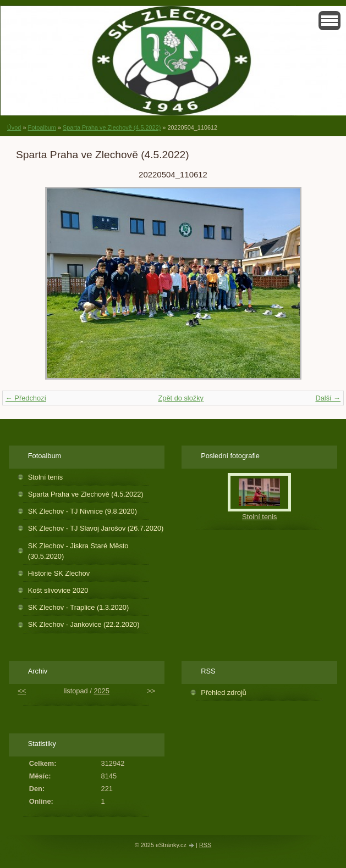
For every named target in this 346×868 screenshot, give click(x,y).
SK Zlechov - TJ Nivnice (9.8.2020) (83, 511)
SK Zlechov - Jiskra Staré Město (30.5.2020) (78, 551)
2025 (101, 691)
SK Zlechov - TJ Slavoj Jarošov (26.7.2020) (96, 528)
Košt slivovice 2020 (58, 590)
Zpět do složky (181, 398)
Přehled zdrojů (224, 692)
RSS (205, 845)
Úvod (14, 127)
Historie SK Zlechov (59, 573)
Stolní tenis (45, 477)
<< (22, 691)
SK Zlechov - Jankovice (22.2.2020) (84, 624)
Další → (328, 398)
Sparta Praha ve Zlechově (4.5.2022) (112, 127)
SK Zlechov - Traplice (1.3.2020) (79, 607)
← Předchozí (26, 398)
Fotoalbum (42, 127)
